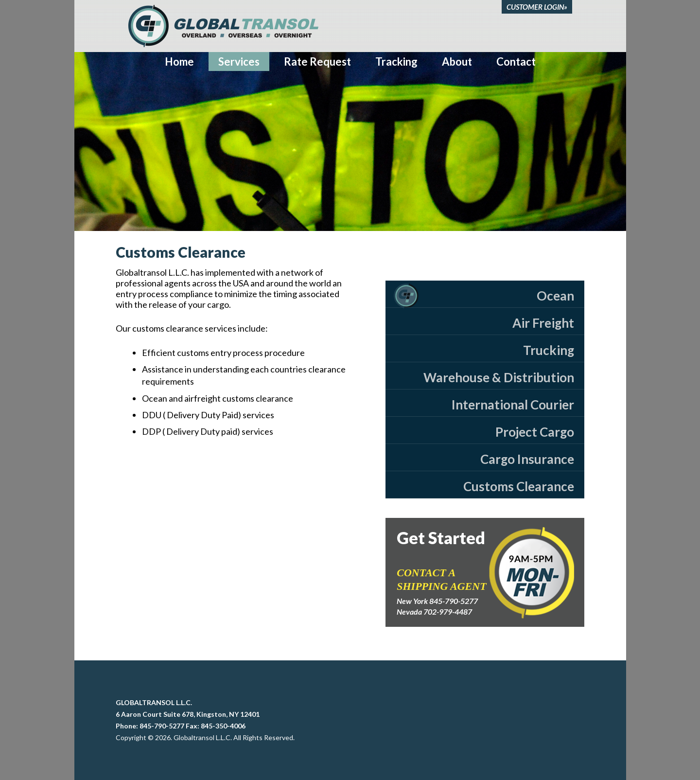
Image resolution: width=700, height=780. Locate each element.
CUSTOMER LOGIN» (537, 7)
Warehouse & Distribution (499, 377)
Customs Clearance (519, 486)
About (457, 62)
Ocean (555, 296)
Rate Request (317, 62)
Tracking (396, 62)
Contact (516, 62)
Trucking (549, 350)
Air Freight (543, 323)
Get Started (441, 538)
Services (239, 62)
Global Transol (223, 26)
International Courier (513, 405)
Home (179, 62)
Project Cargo (535, 432)
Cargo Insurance (527, 459)
